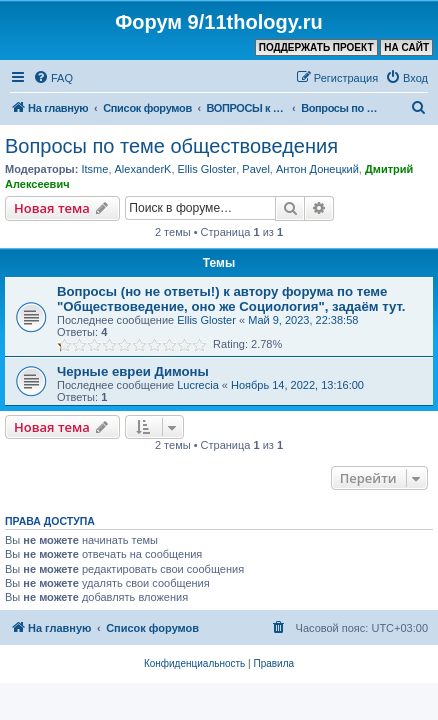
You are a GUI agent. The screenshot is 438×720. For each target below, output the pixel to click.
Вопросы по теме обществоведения (171, 146)
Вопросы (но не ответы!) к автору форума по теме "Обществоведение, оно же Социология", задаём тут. (231, 299)
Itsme (94, 169)
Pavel (256, 169)
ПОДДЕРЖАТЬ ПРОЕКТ (316, 47)
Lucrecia (198, 385)
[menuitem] (53, 78)
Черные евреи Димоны (133, 371)
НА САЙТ (406, 47)
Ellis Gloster (207, 169)
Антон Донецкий (317, 169)
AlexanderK (143, 169)
